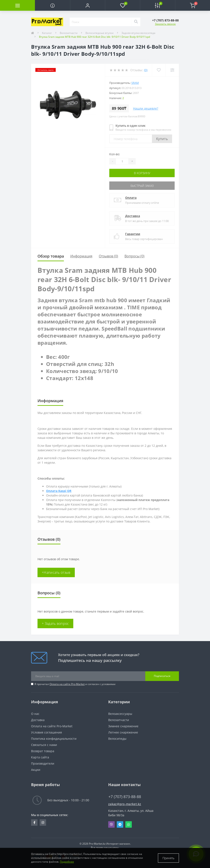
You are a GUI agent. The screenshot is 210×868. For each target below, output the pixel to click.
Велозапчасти (69, 33)
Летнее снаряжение (123, 732)
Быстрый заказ (142, 186)
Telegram (120, 824)
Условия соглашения (46, 732)
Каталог (47, 33)
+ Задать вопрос (55, 623)
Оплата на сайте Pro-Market (67, 684)
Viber (111, 824)
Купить (162, 139)
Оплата (131, 198)
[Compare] (172, 70)
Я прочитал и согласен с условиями (75, 684)
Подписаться (162, 676)
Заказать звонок (165, 24)
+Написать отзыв (56, 572)
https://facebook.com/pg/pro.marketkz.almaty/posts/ (34, 823)
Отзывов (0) (108, 256)
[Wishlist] (159, 70)
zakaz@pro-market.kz (125, 804)
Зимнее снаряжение (123, 726)
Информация (81, 256)
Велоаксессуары (120, 714)
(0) (146, 70)
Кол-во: (115, 154)
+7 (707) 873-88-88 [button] (125, 797)
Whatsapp (129, 824)
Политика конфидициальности (54, 739)
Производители (43, 763)
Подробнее (67, 862)
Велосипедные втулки (100, 33)
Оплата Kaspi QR (59, 491)
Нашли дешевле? (146, 108)
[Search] (136, 22)
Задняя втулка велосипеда (138, 33)
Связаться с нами (44, 745)
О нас (35, 714)
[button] (88, 5)
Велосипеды (117, 739)
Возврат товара (43, 751)
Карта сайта (40, 757)
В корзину (142, 173)
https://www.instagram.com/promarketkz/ (43, 823)
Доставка (133, 216)
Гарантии (133, 234)
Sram (135, 83)
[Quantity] (122, 161)
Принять (168, 858)
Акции (36, 770)
